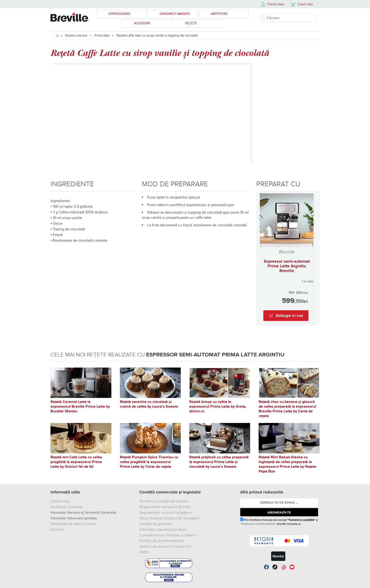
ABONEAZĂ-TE (279, 512)
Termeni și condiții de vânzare (164, 501)
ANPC (144, 552)
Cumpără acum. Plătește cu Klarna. (168, 535)
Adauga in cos (289, 316)
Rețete (191, 23)
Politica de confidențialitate (162, 541)
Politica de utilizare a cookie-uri (165, 547)
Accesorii (142, 23)
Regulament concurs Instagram (166, 513)
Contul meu (60, 501)
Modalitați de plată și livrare (73, 524)
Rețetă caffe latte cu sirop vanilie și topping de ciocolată (157, 35)
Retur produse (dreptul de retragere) (169, 518)
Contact (57, 530)
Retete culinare (76, 35)
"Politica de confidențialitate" (258, 524)
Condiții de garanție (156, 524)
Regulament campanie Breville (165, 507)
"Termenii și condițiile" (301, 520)
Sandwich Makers (175, 14)
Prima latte (102, 35)
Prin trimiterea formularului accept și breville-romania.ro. (279, 522)
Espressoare (120, 14)
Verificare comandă (67, 507)
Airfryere (219, 14)
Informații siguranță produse (163, 530)
